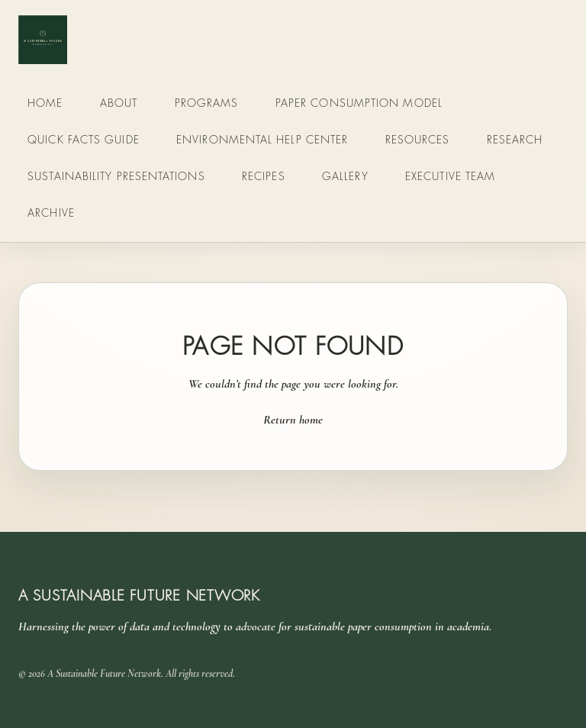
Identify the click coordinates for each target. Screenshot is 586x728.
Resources (418, 139)
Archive (51, 213)
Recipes (264, 176)
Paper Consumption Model (359, 103)
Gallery (345, 176)
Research (515, 139)
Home (45, 103)
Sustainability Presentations (116, 176)
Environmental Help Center (262, 139)
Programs (207, 103)
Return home (293, 420)
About (119, 103)
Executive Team (450, 176)
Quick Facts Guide (84, 139)
